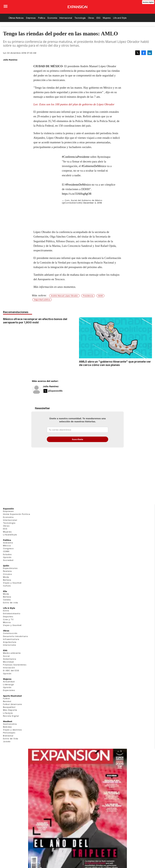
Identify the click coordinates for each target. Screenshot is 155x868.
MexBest (8, 721)
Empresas (31, 18)
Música (7, 622)
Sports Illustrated (12, 696)
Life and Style (120, 18)
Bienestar (8, 736)
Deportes (8, 617)
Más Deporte (10, 710)
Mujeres (107, 18)
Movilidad (8, 662)
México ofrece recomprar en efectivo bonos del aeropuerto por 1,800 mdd (35, 321)
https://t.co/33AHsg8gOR (77, 194)
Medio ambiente (12, 653)
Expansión (8, 509)
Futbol (6, 698)
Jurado (7, 741)
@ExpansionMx (55, 391)
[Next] (149, 346)
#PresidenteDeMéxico (78, 185)
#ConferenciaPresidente (76, 157)
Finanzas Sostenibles (15, 665)
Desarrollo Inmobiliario (15, 636)
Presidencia (88, 296)
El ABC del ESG (11, 671)
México (7, 546)
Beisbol (7, 701)
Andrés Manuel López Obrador (64, 296)
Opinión (7, 557)
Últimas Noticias (16, 18)
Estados (7, 554)
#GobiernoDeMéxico (94, 166)
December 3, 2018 (93, 203)
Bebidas (8, 727)
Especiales (9, 690)
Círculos (8, 574)
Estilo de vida (11, 603)
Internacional (66, 18)
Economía (52, 18)
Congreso (8, 549)
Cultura (7, 586)
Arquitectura (10, 642)
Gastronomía (10, 724)
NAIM (101, 296)
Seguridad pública (42, 300)
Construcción (10, 633)
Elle (5, 591)
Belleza (7, 580)
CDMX (6, 551)
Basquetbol (9, 707)
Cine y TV (8, 619)
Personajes (9, 733)
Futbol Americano (13, 704)
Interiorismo (10, 645)
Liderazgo (9, 685)
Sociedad (8, 560)
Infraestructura (11, 639)
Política (42, 18)
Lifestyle (8, 713)
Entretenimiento (12, 614)
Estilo (6, 611)
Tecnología (80, 18)
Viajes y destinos (13, 730)
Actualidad (9, 682)
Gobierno (8, 543)
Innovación (9, 668)
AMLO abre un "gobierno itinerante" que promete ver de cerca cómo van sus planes (115, 363)
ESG (99, 18)
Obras (91, 18)
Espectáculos (10, 568)
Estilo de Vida (11, 739)
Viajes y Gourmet (12, 583)
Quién (6, 566)
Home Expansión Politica (17, 514)
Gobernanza (10, 659)
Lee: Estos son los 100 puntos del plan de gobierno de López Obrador (74, 104)
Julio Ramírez (51, 386)
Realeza (7, 571)
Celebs (7, 600)
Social (6, 656)
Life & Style (9, 608)
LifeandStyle (10, 535)
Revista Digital (148, 2)
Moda (6, 577)
